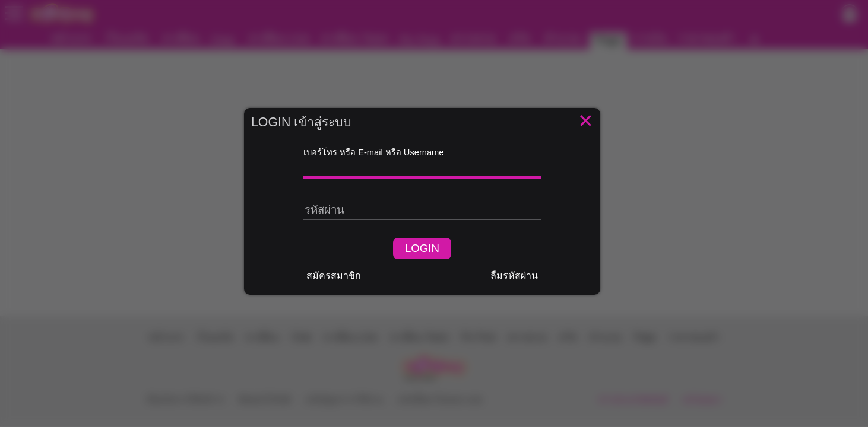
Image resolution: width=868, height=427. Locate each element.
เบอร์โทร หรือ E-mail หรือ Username (373, 152)
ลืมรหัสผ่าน (514, 275)
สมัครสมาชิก (334, 275)
